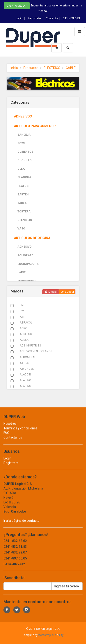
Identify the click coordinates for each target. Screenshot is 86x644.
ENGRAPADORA (28, 264)
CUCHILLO (25, 160)
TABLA (22, 203)
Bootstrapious (47, 635)
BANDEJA (24, 135)
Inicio (14, 68)
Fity (61, 635)
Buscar (68, 292)
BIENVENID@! (71, 17)
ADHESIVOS (23, 116)
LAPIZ (22, 272)
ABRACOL (26, 323)
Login (19, 17)
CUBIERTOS (25, 152)
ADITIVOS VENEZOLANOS (36, 351)
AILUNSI (25, 363)
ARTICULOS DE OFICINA (32, 238)
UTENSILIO (25, 220)
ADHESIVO (25, 247)
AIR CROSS (27, 369)
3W (22, 311)
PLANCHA (24, 177)
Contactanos (13, 442)
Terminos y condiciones (20, 432)
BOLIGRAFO (25, 255)
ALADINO (25, 380)
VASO (21, 229)
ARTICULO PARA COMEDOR (35, 126)
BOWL (21, 143)
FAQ (6, 437)
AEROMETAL (28, 357)
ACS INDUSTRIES (30, 346)
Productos (31, 68)
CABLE (71, 68)
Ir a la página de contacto (21, 525)
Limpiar (51, 292)
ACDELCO (26, 334)
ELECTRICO (52, 68)
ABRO (24, 328)
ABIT (23, 317)
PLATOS (23, 186)
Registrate (34, 17)
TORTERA (24, 212)
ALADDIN (25, 375)
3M (22, 305)
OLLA (21, 169)
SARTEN (23, 195)
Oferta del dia (17, 5)
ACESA (24, 340)
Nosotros (10, 428)
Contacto (52, 17)
